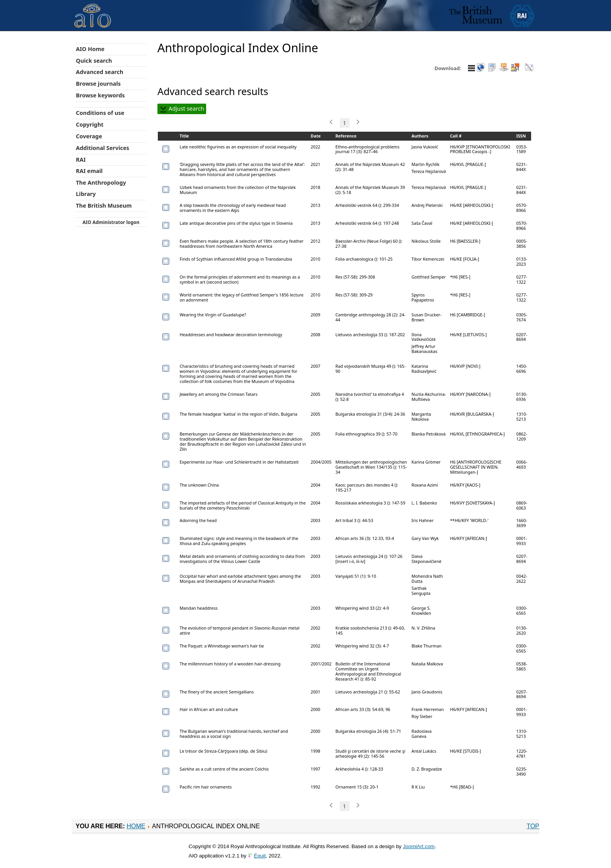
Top (533, 826)
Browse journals (98, 84)
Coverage (89, 136)
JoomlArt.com (419, 846)
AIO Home (90, 49)
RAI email (89, 171)
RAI (81, 160)
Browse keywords (101, 95)
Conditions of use (100, 113)
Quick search (94, 61)
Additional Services (103, 148)
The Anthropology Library (101, 188)
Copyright (90, 124)
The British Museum (104, 206)
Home (136, 826)
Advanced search (100, 72)
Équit (260, 856)
